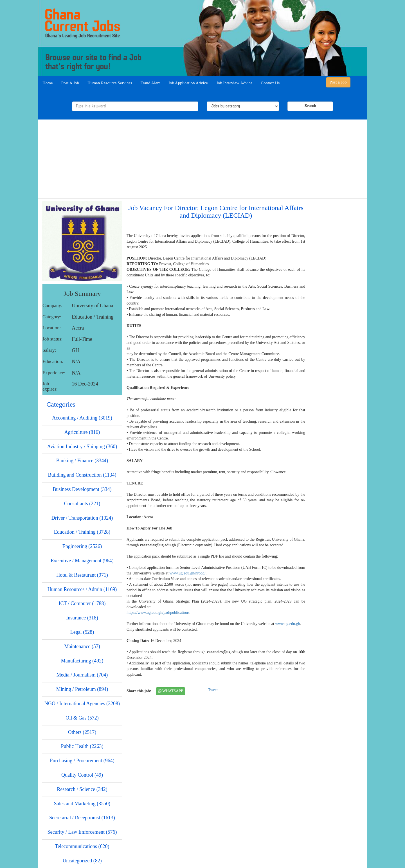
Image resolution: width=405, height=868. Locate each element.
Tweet (213, 690)
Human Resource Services (110, 83)
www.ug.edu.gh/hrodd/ (187, 573)
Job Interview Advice (234, 83)
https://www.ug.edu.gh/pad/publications (158, 613)
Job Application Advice (188, 83)
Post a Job (338, 82)
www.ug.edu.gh (287, 624)
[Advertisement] (202, 159)
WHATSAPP (171, 691)
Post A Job (70, 83)
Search (310, 106)
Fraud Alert (150, 83)
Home (48, 83)
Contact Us (270, 83)
